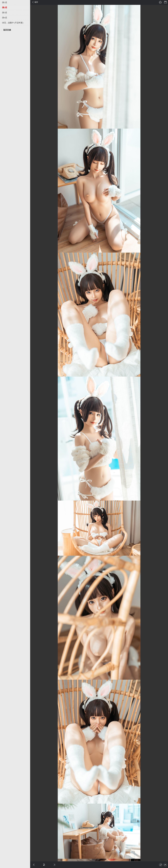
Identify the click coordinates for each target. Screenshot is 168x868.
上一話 (34, 865)
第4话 (5, 18)
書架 (165, 2)
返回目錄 (7, 30)
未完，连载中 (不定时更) (13, 23)
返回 (36, 2)
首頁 (160, 2)
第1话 (5, 2)
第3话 (5, 13)
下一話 (54, 865)
